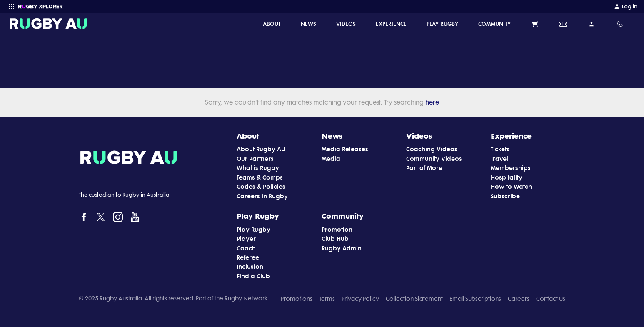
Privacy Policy (360, 299)
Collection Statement (414, 299)
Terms (327, 299)
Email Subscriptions (475, 299)
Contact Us (551, 299)
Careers (519, 299)
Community (343, 216)
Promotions (297, 299)
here (431, 102)
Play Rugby (258, 216)
